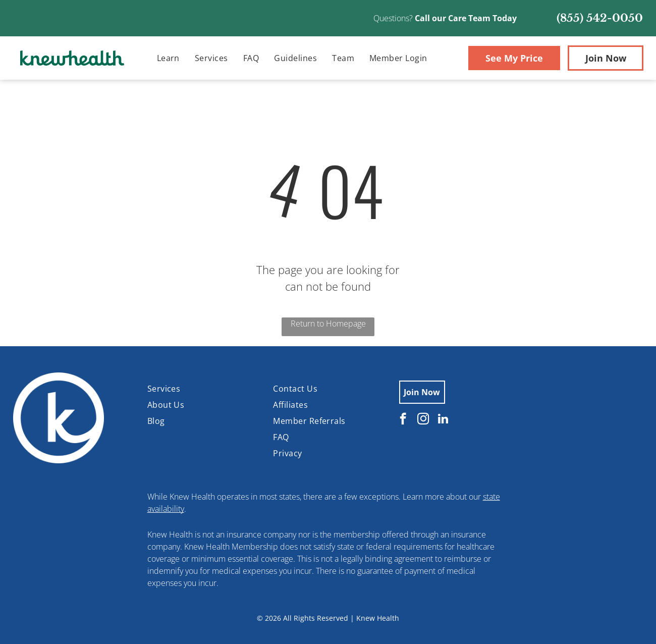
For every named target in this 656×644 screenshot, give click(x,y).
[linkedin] (443, 420)
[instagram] (423, 420)
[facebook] (403, 420)
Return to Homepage (328, 324)
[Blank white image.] (28, 30)
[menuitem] (168, 58)
